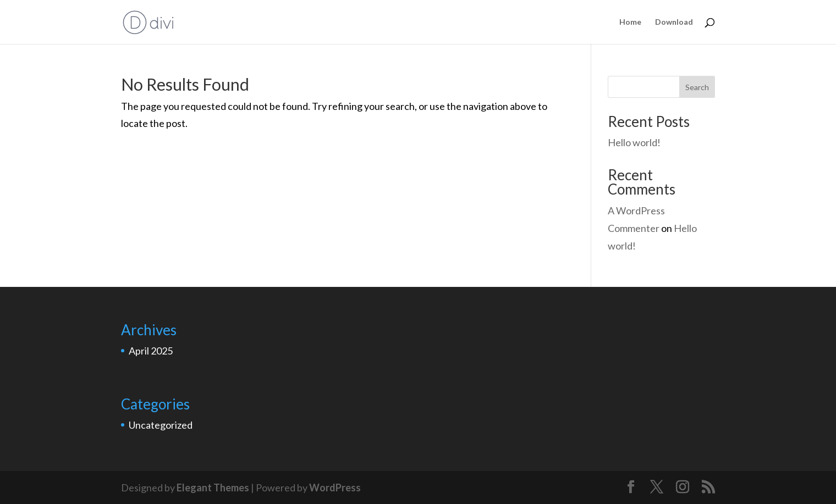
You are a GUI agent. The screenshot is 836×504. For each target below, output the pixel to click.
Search (697, 87)
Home (630, 22)
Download (674, 22)
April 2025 (151, 351)
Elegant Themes (213, 488)
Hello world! (634, 142)
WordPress (335, 488)
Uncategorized (161, 425)
